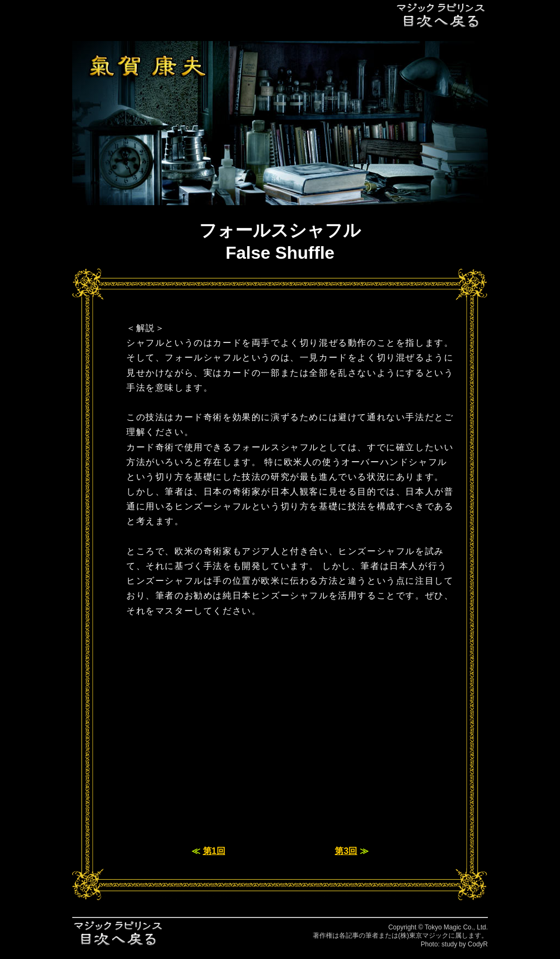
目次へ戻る (441, 15)
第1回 (214, 851)
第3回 (346, 851)
